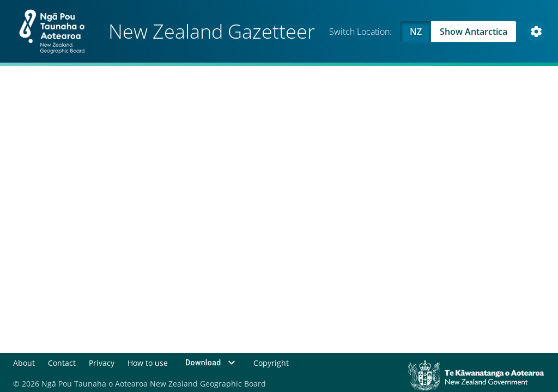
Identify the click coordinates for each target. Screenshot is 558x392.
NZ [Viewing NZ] (416, 32)
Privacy (102, 362)
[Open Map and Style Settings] (536, 32)
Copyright (271, 362)
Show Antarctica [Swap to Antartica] (474, 32)
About (24, 362)
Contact (62, 362)
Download (212, 363)
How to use (148, 362)
